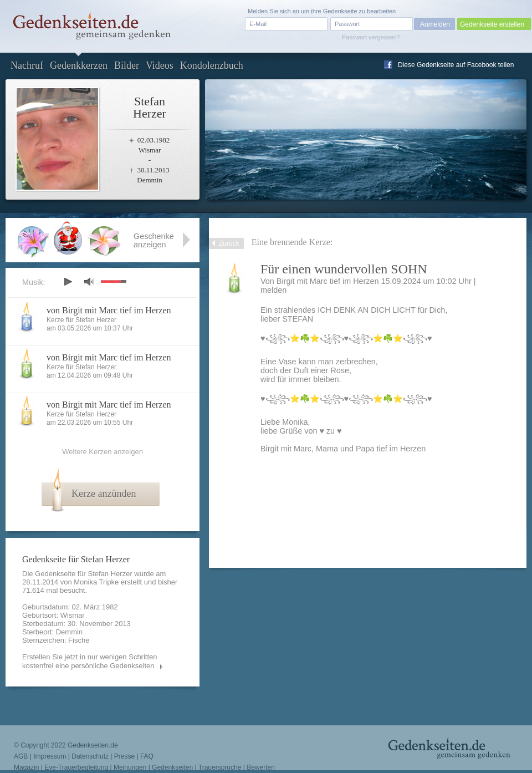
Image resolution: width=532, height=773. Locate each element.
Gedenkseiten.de (93, 745)
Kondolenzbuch (212, 65)
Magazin (26, 767)
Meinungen (130, 767)
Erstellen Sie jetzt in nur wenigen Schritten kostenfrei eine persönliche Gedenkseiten (90, 661)
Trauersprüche (220, 767)
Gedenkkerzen (79, 65)
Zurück (229, 243)
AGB (21, 756)
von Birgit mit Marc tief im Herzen (109, 310)
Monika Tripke (96, 582)
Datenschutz (90, 756)
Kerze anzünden (104, 494)
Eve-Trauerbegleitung (76, 767)
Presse (124, 756)
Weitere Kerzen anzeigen (103, 452)
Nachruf (27, 65)
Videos (160, 65)
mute (89, 281)
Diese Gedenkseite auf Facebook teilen (456, 65)
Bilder (127, 65)
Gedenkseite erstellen (492, 24)
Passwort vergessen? (371, 37)
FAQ (147, 756)
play (68, 282)
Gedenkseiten (172, 767)
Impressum (50, 756)
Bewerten (261, 767)
